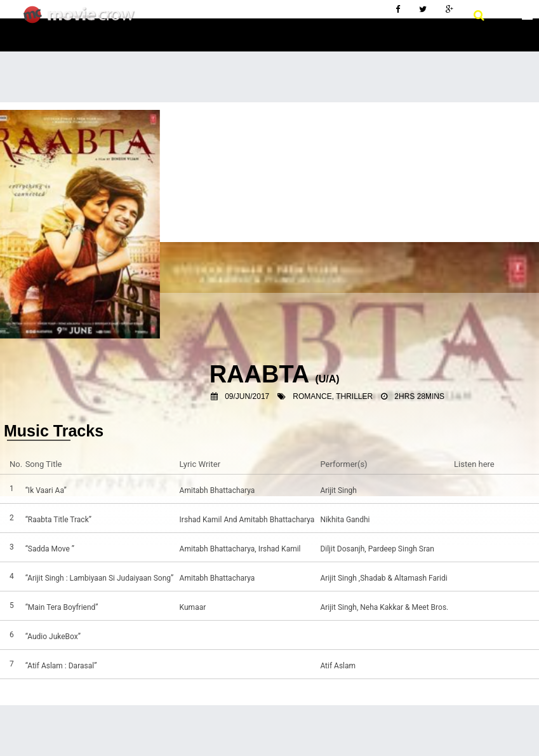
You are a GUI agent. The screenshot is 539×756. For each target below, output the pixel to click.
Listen (467, 490)
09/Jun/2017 (247, 396)
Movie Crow (82, 20)
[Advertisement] (269, 198)
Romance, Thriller (333, 396)
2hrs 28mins (419, 396)
